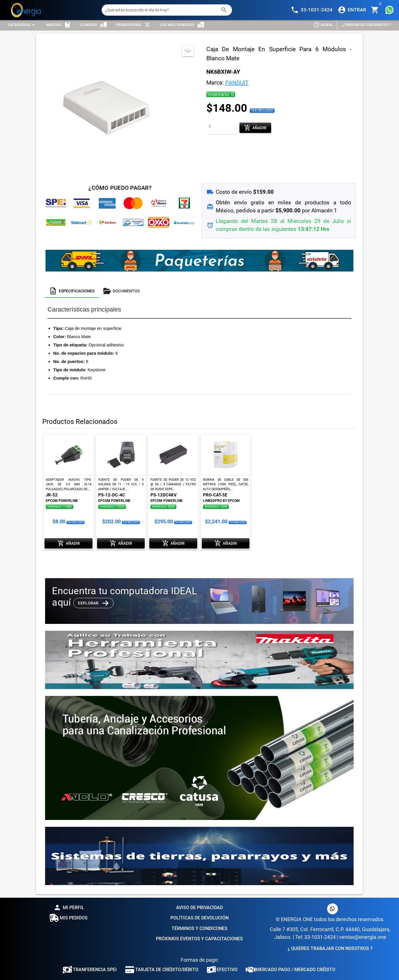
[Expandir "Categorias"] (22, 25)
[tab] (72, 291)
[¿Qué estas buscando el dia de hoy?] (161, 10)
